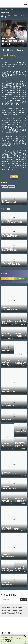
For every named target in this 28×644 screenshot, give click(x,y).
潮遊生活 (15, 608)
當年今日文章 (6, 209)
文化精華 (9, 610)
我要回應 (14, 177)
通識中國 (7, 10)
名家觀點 (20, 610)
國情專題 (4, 613)
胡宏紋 (5, 55)
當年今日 (13, 10)
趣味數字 (3, 15)
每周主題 (9, 613)
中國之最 (9, 15)
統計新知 (15, 15)
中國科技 (4, 608)
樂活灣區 (9, 608)
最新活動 (20, 613)
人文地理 (21, 15)
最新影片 (15, 613)
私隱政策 (4, 642)
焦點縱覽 (15, 610)
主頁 (2, 10)
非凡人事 (4, 610)
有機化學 (12, 55)
